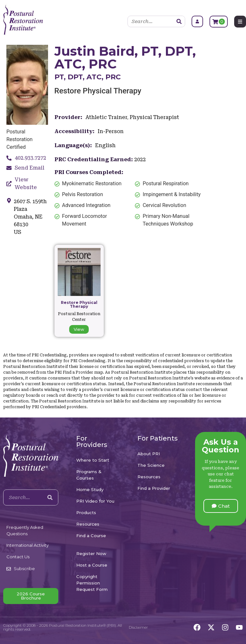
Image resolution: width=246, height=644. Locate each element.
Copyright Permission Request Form (92, 583)
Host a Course (92, 565)
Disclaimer (138, 627)
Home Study (90, 489)
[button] (221, 506)
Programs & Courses (89, 475)
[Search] (179, 21)
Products (86, 513)
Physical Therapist (154, 117)
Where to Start (93, 460)
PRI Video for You (95, 501)
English (105, 145)
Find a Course (91, 536)
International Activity (28, 545)
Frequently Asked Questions (25, 530)
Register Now (91, 553)
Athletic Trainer (107, 117)
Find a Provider (154, 488)
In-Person (111, 131)
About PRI (149, 454)
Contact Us (18, 557)
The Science (151, 465)
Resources (88, 524)
